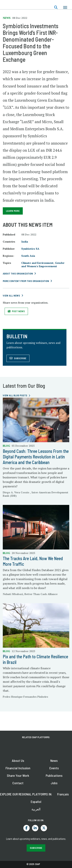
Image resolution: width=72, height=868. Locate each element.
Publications (54, 775)
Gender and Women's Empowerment (43, 264)
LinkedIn (35, 828)
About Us (18, 761)
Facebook (26, 828)
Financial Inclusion (18, 768)
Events (54, 768)
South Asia (28, 256)
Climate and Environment (37, 263)
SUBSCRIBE (36, 848)
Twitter (44, 828)
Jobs (54, 783)
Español (36, 802)
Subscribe (20, 358)
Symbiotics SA (30, 249)
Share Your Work (18, 775)
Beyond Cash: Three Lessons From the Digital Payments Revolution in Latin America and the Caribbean (36, 457)
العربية (36, 809)
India (25, 242)
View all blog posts (15, 395)
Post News (18, 311)
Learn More (13, 211)
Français (63, 794)
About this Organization (18, 273)
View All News (11, 295)
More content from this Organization (26, 281)
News (54, 761)
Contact (18, 783)
